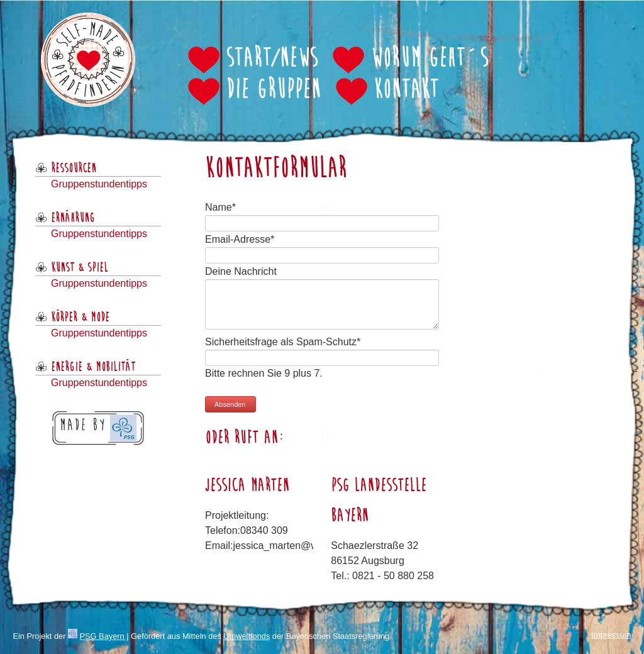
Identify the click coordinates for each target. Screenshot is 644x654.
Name (220, 207)
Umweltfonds (247, 636)
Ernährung (73, 218)
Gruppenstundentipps (99, 184)
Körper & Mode (80, 318)
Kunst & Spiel (80, 268)
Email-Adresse (240, 239)
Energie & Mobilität (93, 367)
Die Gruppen (273, 91)
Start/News (272, 59)
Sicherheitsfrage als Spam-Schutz (283, 342)
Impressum (611, 635)
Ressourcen (74, 169)
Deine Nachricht (241, 271)
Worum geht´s (429, 59)
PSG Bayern (102, 636)
